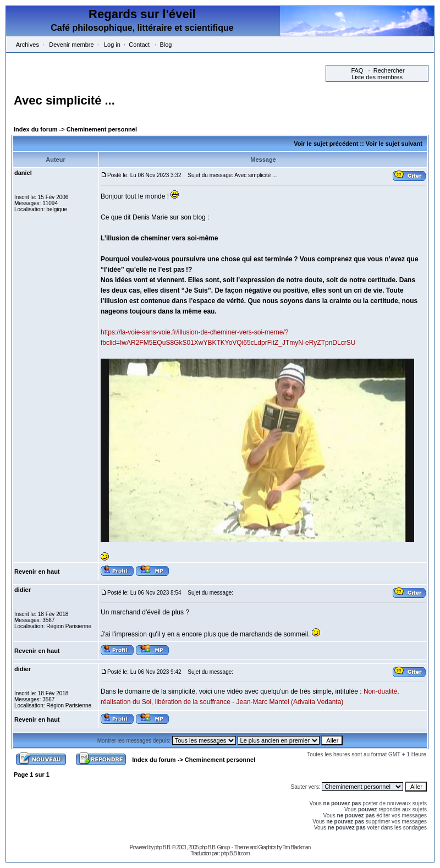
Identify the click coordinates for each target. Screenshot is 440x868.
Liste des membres (377, 77)
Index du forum (35, 129)
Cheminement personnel (102, 129)
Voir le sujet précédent (326, 144)
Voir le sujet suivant (394, 144)
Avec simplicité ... (64, 100)
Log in (112, 45)
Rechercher (389, 70)
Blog (166, 45)
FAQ (357, 70)
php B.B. (162, 847)
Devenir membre (71, 45)
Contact (139, 45)
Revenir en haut (37, 572)
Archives (28, 45)
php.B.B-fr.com (235, 853)
